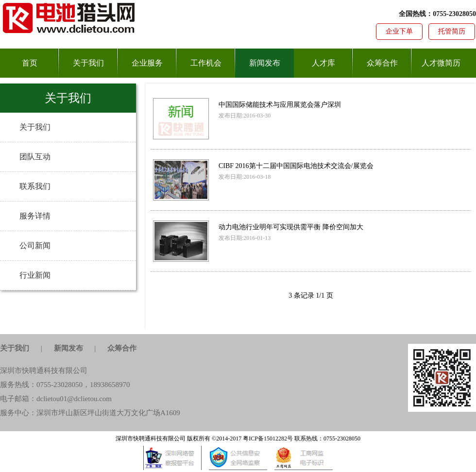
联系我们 (35, 186)
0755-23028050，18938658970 (83, 385)
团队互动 (35, 157)
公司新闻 (35, 245)
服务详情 (35, 216)
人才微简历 (441, 63)
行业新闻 (35, 275)
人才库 (323, 63)
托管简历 (452, 31)
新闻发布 (265, 63)
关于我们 (88, 63)
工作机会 (206, 63)
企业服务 (147, 63)
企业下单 (399, 31)
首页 (30, 63)
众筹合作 (382, 63)
